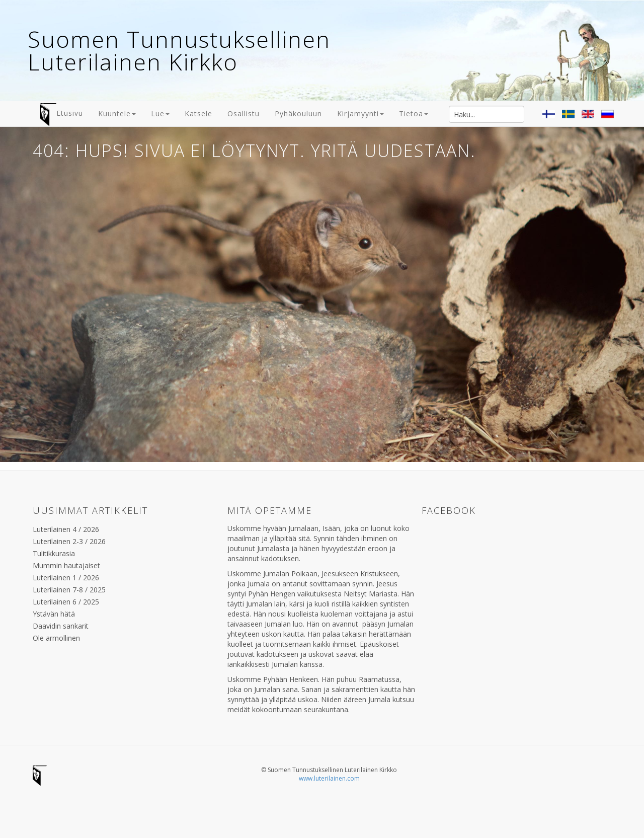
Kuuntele (117, 113)
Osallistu (244, 113)
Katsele (198, 113)
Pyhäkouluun (298, 113)
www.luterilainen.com (329, 778)
